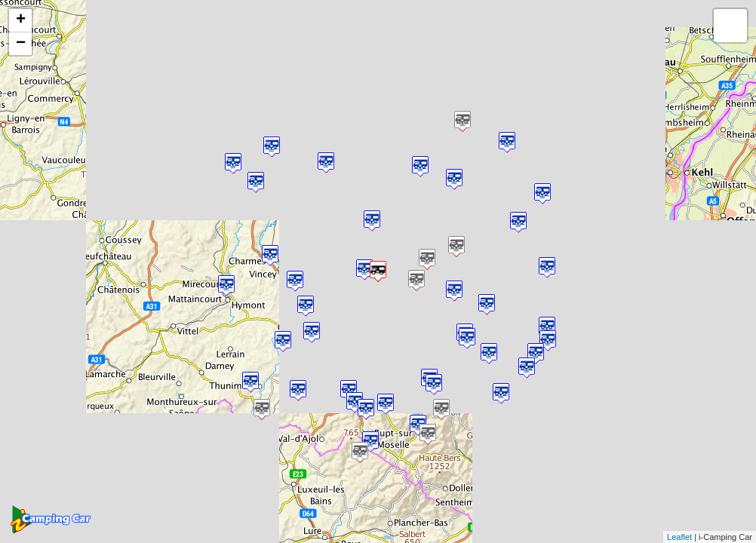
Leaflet (679, 537)
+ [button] (21, 20)
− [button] (21, 44)
